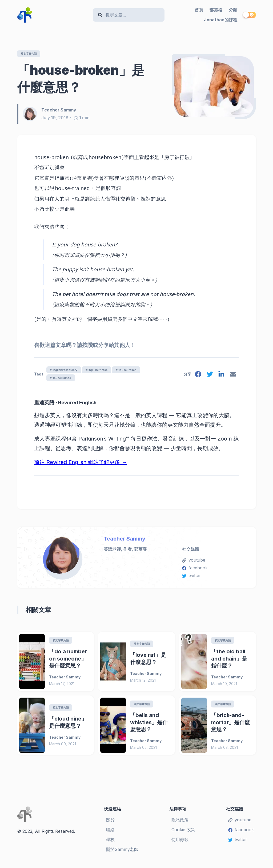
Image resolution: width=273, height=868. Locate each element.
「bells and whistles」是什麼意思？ (149, 725)
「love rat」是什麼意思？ (148, 661)
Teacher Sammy (125, 541)
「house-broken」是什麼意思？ (81, 79)
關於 (110, 823)
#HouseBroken (137, 371)
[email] (233, 377)
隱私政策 (180, 823)
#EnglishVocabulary (66, 371)
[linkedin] (220, 377)
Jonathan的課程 (221, 20)
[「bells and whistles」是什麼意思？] (113, 728)
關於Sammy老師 (122, 853)
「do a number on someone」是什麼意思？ (68, 661)
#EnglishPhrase (103, 371)
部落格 (216, 10)
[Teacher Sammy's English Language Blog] (53, 15)
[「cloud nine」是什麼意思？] (32, 728)
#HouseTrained (62, 379)
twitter (192, 578)
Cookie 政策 (183, 833)
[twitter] (208, 377)
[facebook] (196, 377)
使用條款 (180, 843)
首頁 (199, 10)
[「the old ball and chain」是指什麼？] (194, 664)
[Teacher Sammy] (32, 114)
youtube (194, 562)
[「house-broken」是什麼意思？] (214, 87)
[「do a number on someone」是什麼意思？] (32, 664)
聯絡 (110, 833)
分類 (233, 10)
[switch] (249, 15)
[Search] (132, 15)
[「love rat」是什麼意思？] (113, 664)
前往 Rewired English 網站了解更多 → (81, 465)
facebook (195, 570)
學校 (110, 843)
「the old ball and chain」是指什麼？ (229, 661)
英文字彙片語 (31, 54)
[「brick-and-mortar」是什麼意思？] (194, 728)
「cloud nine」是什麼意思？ (68, 725)
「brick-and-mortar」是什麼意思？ (231, 725)
